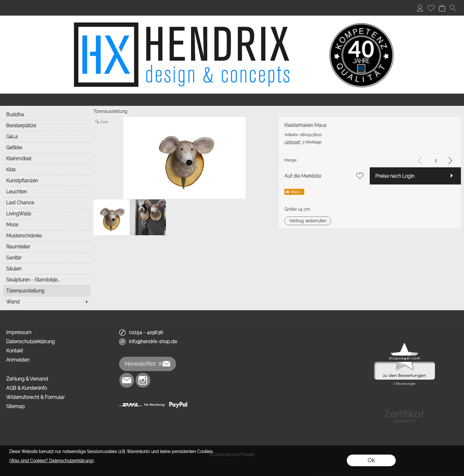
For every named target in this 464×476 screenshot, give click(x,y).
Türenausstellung (110, 111)
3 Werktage (303, 142)
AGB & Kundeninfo (26, 388)
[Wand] (47, 302)
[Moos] (47, 225)
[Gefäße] (47, 147)
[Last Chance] (47, 203)
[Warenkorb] (442, 8)
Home (13, 8)
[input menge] (436, 160)
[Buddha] (47, 114)
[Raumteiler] (47, 247)
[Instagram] (143, 380)
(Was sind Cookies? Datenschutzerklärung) (51, 461)
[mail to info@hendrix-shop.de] (127, 380)
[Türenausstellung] (47, 291)
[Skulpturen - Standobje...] (47, 280)
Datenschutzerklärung (30, 342)
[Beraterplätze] (47, 125)
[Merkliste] (431, 8)
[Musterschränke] (47, 236)
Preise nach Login (395, 176)
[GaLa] (47, 136)
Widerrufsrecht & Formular (35, 397)
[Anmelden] (420, 8)
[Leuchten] (47, 192)
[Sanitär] (47, 258)
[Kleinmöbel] (47, 158)
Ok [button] (371, 460)
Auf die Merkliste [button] (303, 176)
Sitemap (15, 406)
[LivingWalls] (47, 214)
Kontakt (15, 351)
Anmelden (18, 360)
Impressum (19, 332)
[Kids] (47, 169)
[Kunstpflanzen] (47, 180)
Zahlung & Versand (27, 379)
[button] (453, 8)
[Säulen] (47, 269)
